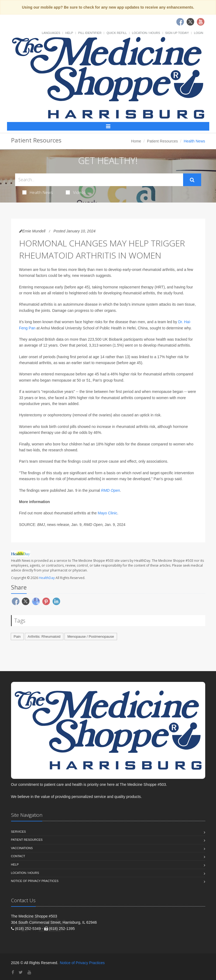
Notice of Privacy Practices (35, 881)
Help (69, 33)
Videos (76, 192)
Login (198, 33)
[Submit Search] (192, 180)
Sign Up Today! (177, 33)
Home (136, 141)
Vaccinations (22, 848)
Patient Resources (162, 141)
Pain (17, 637)
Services (18, 832)
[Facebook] (13, 972)
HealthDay (47, 578)
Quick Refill (117, 33)
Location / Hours (146, 33)
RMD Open (111, 490)
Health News (38, 192)
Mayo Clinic (107, 513)
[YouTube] (29, 972)
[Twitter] (21, 972)
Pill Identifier (90, 33)
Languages (51, 33)
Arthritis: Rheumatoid (44, 637)
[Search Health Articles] (99, 180)
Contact (18, 856)
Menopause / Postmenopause (91, 637)
